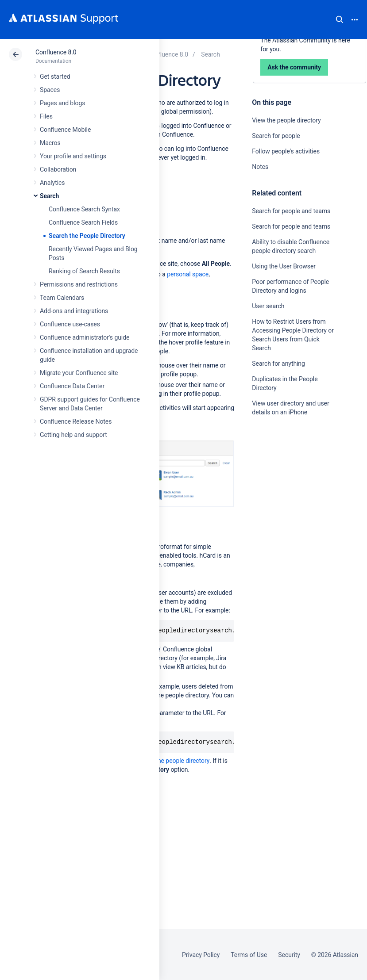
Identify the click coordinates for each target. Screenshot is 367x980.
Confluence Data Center (72, 386)
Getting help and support (73, 435)
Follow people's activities (286, 151)
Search (340, 19)
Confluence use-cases (70, 324)
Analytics (52, 183)
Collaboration (58, 169)
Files (46, 116)
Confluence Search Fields (83, 222)
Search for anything (278, 364)
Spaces (50, 90)
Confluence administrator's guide (85, 337)
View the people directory (286, 120)
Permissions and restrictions (79, 284)
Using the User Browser (284, 266)
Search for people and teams (291, 211)
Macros (50, 143)
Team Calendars (62, 298)
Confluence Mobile (65, 130)
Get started (55, 77)
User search (268, 306)
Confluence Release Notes (76, 421)
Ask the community (283, 499)
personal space (188, 274)
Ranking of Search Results (84, 271)
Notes (260, 167)
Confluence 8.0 (56, 52)
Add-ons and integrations (74, 311)
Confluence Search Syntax (84, 209)
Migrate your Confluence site (79, 373)
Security (289, 955)
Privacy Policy (201, 955)
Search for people (276, 136)
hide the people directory (176, 761)
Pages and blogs (62, 103)
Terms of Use (249, 955)
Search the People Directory (87, 236)
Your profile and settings (73, 156)
